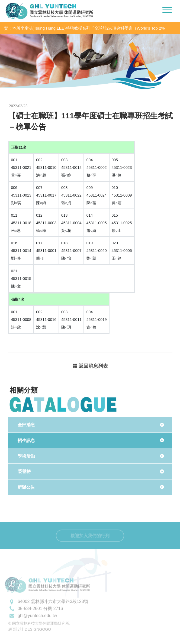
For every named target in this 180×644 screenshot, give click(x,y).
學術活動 (26, 456)
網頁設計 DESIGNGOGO (30, 637)
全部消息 (26, 425)
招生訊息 (26, 441)
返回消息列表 (90, 367)
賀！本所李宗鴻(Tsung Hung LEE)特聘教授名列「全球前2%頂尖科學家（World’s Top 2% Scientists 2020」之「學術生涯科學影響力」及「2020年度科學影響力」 (84, 28)
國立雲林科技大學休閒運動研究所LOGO (49, 11)
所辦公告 (26, 487)
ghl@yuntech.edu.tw (37, 623)
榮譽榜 (24, 471)
